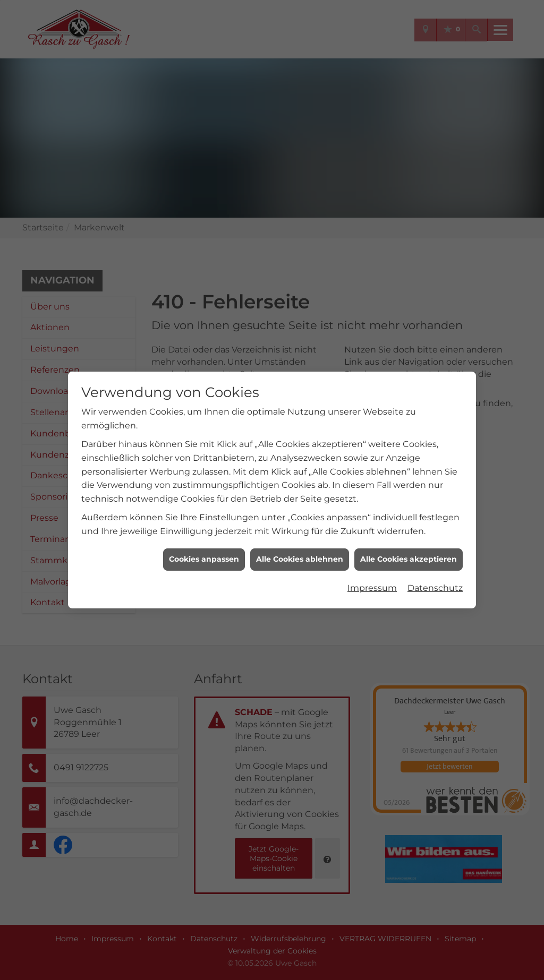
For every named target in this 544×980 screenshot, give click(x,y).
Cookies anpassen (204, 559)
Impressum (372, 588)
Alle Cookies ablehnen (300, 559)
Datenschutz (435, 588)
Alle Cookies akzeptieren (409, 559)
